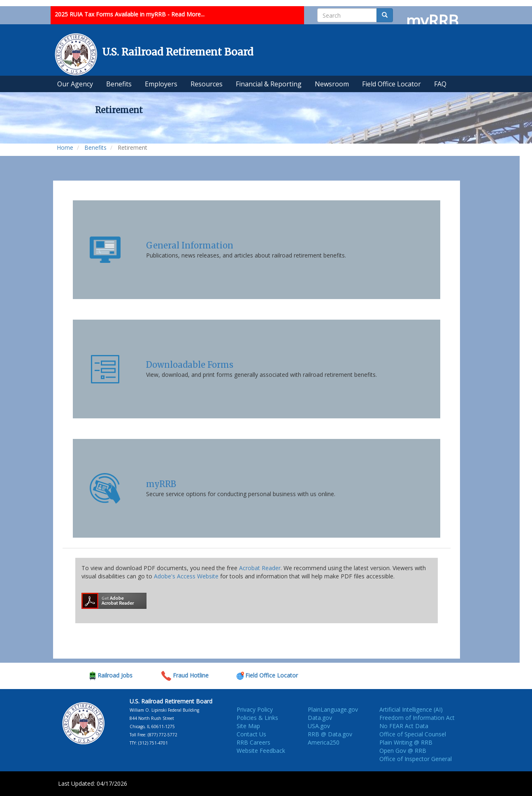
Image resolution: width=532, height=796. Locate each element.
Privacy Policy (255, 709)
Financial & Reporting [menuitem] (269, 84)
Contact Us (251, 734)
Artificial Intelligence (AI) (411, 709)
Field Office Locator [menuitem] (391, 84)
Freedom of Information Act (417, 718)
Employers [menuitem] (161, 84)
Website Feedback (261, 751)
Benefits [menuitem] (119, 84)
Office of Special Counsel (413, 734)
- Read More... (186, 14)
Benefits (95, 147)
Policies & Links (257, 718)
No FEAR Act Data (404, 726)
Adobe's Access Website (186, 576)
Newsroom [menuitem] (332, 84)
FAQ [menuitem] (440, 84)
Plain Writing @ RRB (406, 742)
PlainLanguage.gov (333, 709)
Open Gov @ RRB (403, 751)
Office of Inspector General (416, 759)
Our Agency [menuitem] (75, 84)
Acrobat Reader (260, 568)
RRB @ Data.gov (330, 734)
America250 (324, 742)
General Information (190, 245)
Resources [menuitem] (207, 84)
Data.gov (320, 718)
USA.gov (319, 726)
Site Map (248, 726)
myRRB (161, 484)
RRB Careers (253, 742)
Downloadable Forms (190, 365)
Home (65, 147)
